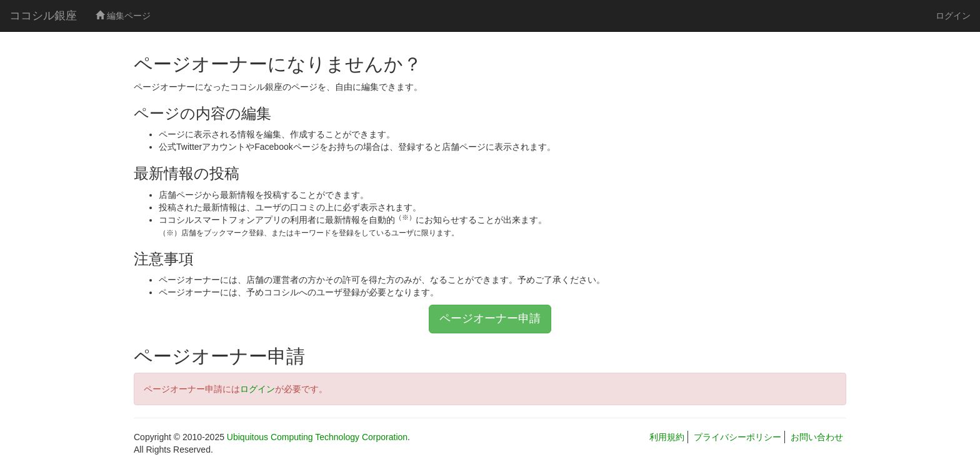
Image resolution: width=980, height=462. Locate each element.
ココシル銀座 (43, 16)
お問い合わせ (817, 437)
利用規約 (667, 437)
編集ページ (123, 16)
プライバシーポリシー (737, 437)
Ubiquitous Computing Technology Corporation (317, 437)
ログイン (953, 16)
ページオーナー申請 (490, 318)
